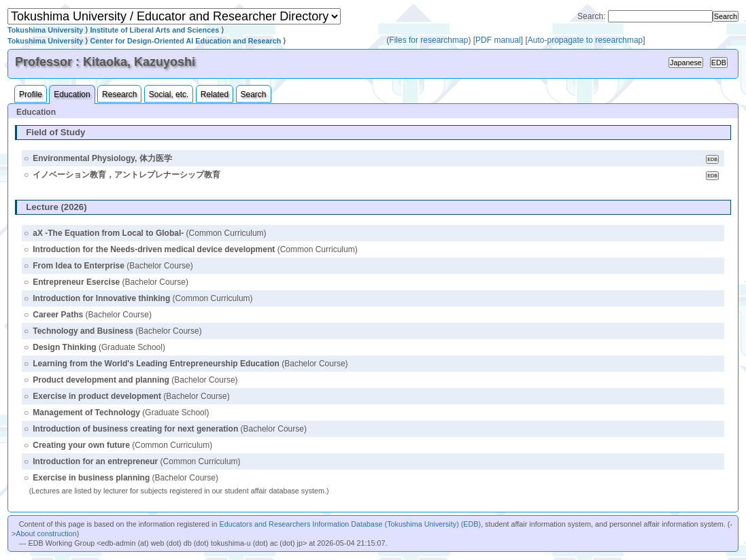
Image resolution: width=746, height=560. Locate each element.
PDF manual (498, 40)
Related (215, 94)
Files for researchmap (428, 40)
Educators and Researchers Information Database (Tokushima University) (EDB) (350, 524)
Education (72, 94)
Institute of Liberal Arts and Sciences (154, 30)
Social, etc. (169, 94)
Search (254, 94)
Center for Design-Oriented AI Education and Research (185, 41)
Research (119, 94)
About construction (46, 533)
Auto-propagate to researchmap (585, 40)
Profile (31, 94)
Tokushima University (45, 30)
